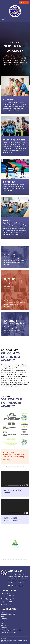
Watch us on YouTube (16, 586)
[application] (15, 479)
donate (25, 3)
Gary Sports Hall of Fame (10, 632)
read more (7, 265)
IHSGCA (5, 628)
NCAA (4, 612)
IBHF (4, 623)
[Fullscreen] (27, 485)
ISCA (4, 621)
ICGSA (4, 626)
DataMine (7, 642)
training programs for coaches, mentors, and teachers (14, 143)
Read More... (7, 460)
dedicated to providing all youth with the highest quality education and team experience (14, 106)
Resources (4, 639)
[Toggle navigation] (3, 19)
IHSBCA (5, 619)
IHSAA (4, 617)
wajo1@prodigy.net (8, 599)
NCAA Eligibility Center (9, 614)
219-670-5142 (7, 602)
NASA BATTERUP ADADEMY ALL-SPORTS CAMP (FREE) (14, 456)
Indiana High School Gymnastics (12, 630)
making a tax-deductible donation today (12, 224)
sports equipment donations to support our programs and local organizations (13, 188)
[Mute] (24, 485)
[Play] (3, 485)
